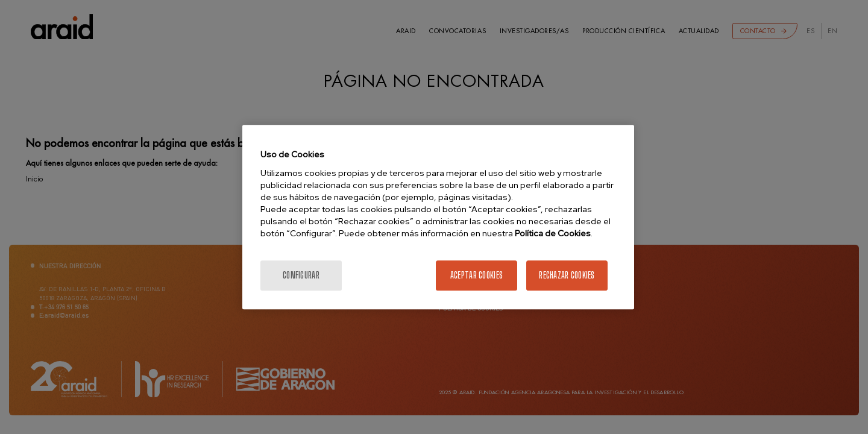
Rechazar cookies (567, 275)
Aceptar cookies (476, 275)
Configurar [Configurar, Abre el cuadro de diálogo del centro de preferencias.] (301, 275)
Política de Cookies (553, 233)
